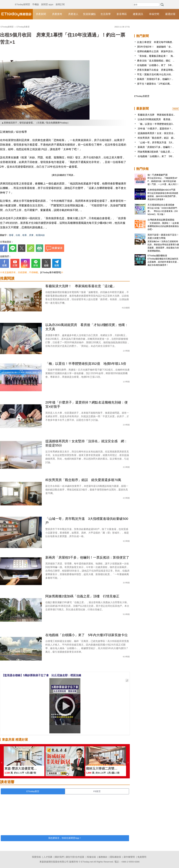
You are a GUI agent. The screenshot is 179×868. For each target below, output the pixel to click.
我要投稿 (36, 857)
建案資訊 (138, 14)
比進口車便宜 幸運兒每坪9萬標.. (155, 42)
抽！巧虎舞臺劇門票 (158, 175)
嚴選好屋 (170, 14)
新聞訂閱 (60, 1)
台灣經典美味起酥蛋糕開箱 (161, 220)
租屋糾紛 (40, 235)
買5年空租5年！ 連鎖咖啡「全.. (155, 47)
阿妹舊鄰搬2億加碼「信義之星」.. (156, 152)
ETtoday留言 (33, 791)
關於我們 (59, 857)
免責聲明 (142, 857)
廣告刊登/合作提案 (75, 857)
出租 (18, 235)
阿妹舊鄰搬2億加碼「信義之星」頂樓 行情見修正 (82, 596)
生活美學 (106, 14)
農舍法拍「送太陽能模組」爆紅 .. (156, 61)
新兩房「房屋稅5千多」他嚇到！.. (155, 79)
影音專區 (122, 14)
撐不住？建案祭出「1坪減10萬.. (154, 84)
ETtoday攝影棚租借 (157, 256)
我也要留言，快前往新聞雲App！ (65, 838)
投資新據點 (89, 14)
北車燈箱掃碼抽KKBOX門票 (161, 190)
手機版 (36, 1)
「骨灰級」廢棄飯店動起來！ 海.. (156, 56)
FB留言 (97, 791)
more (176, 109)
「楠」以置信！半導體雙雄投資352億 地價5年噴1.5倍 (86, 364)
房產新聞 (41, 14)
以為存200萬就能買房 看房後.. (155, 119)
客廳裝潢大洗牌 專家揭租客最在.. (156, 115)
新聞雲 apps (47, 1)
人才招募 (48, 857)
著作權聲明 (129, 857)
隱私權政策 (116, 857)
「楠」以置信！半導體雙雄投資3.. (156, 124)
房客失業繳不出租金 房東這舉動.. (156, 70)
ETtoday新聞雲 (22, 1)
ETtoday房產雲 (16, 14)
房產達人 (73, 14)
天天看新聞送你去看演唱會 (161, 205)
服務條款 (103, 857)
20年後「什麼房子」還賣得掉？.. (155, 129)
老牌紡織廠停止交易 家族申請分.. (156, 51)
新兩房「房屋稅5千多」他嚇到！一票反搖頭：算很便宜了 (87, 557)
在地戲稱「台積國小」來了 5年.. (155, 65)
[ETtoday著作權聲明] (51, 272)
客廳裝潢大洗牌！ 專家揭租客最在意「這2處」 (81, 286)
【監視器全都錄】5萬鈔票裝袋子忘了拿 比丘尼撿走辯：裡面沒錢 (41, 675)
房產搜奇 (57, 14)
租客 (25, 235)
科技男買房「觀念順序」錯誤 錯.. (156, 138)
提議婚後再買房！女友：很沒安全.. (156, 133)
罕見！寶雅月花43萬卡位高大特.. (155, 74)
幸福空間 (154, 14)
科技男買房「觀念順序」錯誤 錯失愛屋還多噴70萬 (83, 480)
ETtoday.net (87, 862)
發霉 (11, 235)
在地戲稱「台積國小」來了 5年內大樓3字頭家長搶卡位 (87, 635)
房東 (31, 235)
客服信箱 (91, 857)
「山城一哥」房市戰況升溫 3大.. (156, 142)
